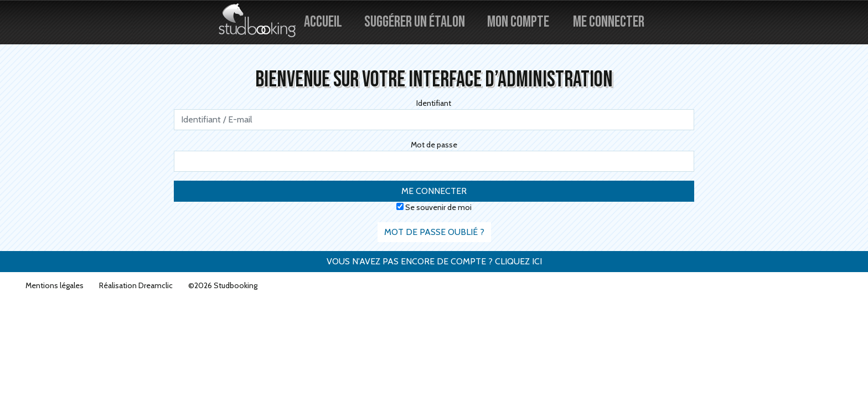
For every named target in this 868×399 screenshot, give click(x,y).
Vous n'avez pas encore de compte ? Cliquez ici (434, 261)
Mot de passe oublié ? (434, 232)
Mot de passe (434, 145)
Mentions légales (55, 285)
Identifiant (434, 103)
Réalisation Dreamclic (136, 285)
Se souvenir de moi (434, 207)
